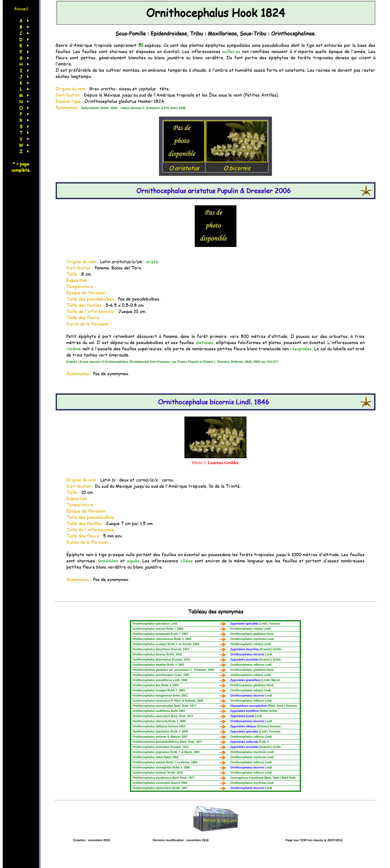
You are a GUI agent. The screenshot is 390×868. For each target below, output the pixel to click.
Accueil (21, 9)
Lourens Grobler (223, 463)
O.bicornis (237, 164)
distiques (204, 342)
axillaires (231, 51)
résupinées (301, 349)
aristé (152, 261)
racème (74, 349)
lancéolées (108, 561)
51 (141, 45)
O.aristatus (184, 164)
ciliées (187, 561)
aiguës (133, 561)
